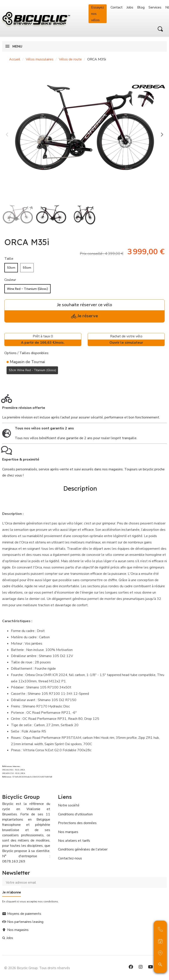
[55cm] (27, 268)
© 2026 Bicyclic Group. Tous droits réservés (37, 966)
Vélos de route (70, 59)
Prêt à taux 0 (43, 340)
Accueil (15, 59)
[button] (160, 29)
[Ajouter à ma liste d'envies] (7, 381)
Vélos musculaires (40, 59)
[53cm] (11, 268)
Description (80, 487)
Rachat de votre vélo (126, 340)
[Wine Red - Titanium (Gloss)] (27, 289)
